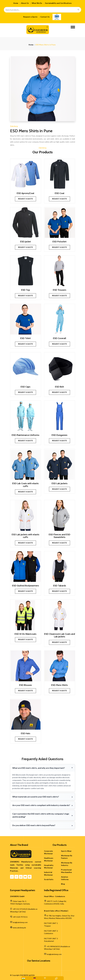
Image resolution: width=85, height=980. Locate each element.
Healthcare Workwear (49, 859)
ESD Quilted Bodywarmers (25, 586)
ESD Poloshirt (59, 242)
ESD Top (26, 290)
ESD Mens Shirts (59, 685)
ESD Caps (25, 387)
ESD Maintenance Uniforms (25, 435)
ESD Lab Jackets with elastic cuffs (26, 536)
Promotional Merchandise (66, 871)
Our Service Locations (39, 961)
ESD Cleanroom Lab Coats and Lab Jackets (60, 635)
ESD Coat (60, 193)
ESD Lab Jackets (60, 483)
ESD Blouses (25, 685)
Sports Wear (66, 851)
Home (16, 3)
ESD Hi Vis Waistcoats (25, 634)
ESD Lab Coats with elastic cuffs (25, 485)
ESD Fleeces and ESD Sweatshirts (59, 536)
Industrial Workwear (48, 874)
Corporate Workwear (48, 852)
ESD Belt (59, 387)
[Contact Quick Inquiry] (56, 978)
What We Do (37, 3)
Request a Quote (30, 17)
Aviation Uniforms (65, 878)
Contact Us (45, 17)
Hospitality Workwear (49, 866)
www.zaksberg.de (19, 928)
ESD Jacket (25, 242)
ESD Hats (26, 733)
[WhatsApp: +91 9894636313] (23, 978)
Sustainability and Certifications (58, 3)
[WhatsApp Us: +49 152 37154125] (35, 978)
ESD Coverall (60, 338)
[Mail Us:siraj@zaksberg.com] (45, 978)
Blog (63, 884)
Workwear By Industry (67, 864)
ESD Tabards (60, 586)
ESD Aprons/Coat (25, 193)
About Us (25, 3)
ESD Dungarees (59, 435)
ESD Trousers (60, 290)
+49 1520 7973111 (20, 917)
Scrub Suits (49, 879)
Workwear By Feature (67, 857)
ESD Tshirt (25, 338)
